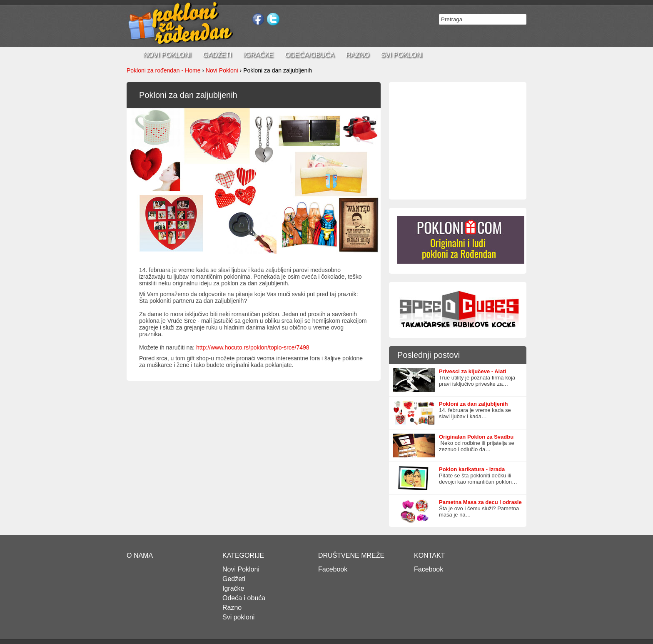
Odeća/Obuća (309, 55)
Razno (357, 55)
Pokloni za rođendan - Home (163, 70)
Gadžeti (217, 55)
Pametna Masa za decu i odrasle (480, 502)
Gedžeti (234, 579)
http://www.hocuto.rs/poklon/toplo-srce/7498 (253, 347)
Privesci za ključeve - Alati (472, 371)
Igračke (258, 55)
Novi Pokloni (222, 70)
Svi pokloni (402, 55)
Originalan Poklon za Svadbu (476, 437)
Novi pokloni (167, 55)
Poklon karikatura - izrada (472, 469)
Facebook (333, 569)
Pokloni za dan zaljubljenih (473, 404)
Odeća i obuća (244, 598)
